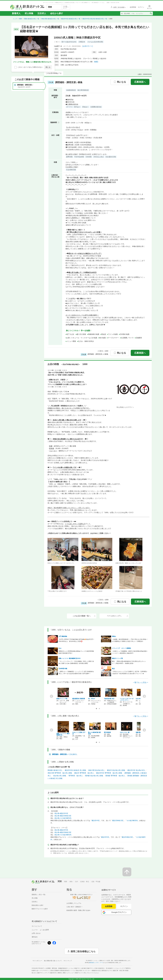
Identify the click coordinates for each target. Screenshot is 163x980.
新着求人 (16, 13)
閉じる (48, 67)
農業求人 (63, 973)
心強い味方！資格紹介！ (75, 907)
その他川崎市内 (132, 821)
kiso (60, 648)
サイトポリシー (37, 961)
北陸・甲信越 (96, 882)
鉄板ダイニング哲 (117, 658)
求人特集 (29, 13)
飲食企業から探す (38, 905)
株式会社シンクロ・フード (96, 963)
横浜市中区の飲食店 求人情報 (75, 770)
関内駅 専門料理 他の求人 (115, 776)
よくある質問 (44, 930)
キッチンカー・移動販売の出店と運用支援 (97, 971)
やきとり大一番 (125, 732)
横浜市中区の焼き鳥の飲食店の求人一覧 (95, 19)
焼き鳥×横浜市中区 (61, 813)
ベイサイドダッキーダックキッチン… (127, 699)
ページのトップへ (117, 616)
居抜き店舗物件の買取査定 (66, 971)
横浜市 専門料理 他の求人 (84, 773)
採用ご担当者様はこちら (83, 951)
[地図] (96, 62)
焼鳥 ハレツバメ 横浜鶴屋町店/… (63, 734)
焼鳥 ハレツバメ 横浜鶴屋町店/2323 (70, 658)
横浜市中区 (96, 821)
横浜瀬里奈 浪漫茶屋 (79, 699)
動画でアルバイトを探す (40, 909)
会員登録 (109, 906)
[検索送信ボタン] (151, 13)
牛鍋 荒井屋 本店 (109, 699)
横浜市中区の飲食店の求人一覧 (71, 19)
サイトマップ (68, 961)
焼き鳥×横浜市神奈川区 (63, 816)
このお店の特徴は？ (53, 73)
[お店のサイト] (88, 46)
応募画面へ (140, 82)
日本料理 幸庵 (63, 669)
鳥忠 (113, 669)
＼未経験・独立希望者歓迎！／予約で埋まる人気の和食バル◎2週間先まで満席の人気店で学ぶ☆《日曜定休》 (130, 640)
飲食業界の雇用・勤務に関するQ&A (78, 910)
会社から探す (57, 13)
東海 (71, 882)
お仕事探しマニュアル (74, 903)
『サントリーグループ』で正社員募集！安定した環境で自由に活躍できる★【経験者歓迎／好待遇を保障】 (76, 662)
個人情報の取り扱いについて (53, 961)
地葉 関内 (139, 732)
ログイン (124, 906)
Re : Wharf (92, 699)
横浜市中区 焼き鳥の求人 (136, 770)
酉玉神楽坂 (107, 732)
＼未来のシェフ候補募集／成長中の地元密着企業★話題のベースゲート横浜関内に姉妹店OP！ (130, 652)
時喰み (114, 636)
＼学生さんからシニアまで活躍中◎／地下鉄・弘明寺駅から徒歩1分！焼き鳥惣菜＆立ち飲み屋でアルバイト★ (130, 673)
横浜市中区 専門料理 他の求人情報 (109, 773)
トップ (15, 19)
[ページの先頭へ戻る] (127, 872)
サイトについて (37, 926)
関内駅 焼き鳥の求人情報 (94, 776)
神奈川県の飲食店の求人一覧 (50, 19)
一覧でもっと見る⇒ (141, 682)
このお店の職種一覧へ (84, 616)
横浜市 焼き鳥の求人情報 (116, 770)
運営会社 (35, 937)
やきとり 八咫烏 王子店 (79, 733)
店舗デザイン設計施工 (86, 968)
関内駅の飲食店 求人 (55, 770)
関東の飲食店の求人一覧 (32, 19)
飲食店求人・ (108, 968)
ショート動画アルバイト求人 (84, 973)
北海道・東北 (85, 882)
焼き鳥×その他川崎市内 (63, 818)
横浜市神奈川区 (118, 821)
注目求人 (42, 13)
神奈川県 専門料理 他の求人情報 (60, 773)
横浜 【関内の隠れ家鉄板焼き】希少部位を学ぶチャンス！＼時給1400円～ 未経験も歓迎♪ (129, 662)
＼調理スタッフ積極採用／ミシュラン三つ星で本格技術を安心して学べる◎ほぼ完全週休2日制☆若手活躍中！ (76, 673)
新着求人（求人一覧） (39, 895)
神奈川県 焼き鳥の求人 (96, 770)
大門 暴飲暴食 (63, 636)
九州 (76, 882)
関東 (20, 19)
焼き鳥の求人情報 (60, 776)
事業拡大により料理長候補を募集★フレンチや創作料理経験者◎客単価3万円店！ (76, 652)
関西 (66, 882)
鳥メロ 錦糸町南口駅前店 (94, 733)
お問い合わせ (36, 933)
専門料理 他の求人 (76, 776)
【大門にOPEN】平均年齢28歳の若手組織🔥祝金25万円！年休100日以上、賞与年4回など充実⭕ (77, 640)
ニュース (35, 930)
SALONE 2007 (140, 699)
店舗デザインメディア (47, 973)
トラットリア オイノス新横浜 (121, 648)
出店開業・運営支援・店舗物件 (59, 968)
